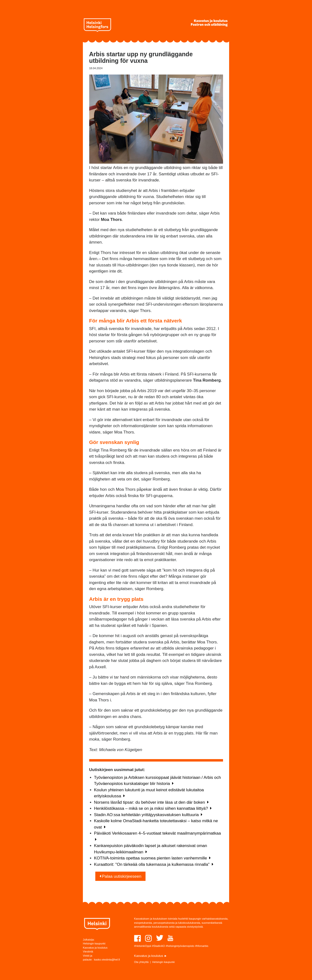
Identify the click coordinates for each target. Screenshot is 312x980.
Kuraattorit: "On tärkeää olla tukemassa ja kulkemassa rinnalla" (154, 864)
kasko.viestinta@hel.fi (107, 960)
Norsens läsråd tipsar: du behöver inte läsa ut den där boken (151, 802)
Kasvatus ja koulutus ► (151, 956)
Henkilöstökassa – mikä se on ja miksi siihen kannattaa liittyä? (153, 808)
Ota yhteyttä (141, 962)
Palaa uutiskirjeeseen (120, 876)
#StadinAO (158, 946)
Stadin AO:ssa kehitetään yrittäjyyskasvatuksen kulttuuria (148, 815)
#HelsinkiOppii (143, 946)
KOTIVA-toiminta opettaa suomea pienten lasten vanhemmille (152, 858)
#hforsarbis (202, 946)
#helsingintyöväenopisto (180, 946)
